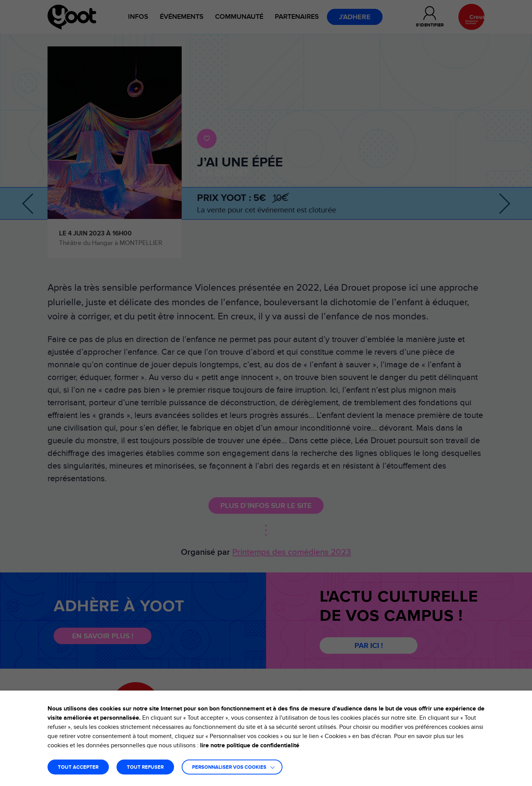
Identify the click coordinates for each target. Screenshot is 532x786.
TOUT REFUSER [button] (145, 767)
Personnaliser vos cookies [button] (229, 767)
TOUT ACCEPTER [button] (78, 767)
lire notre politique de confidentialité (250, 745)
